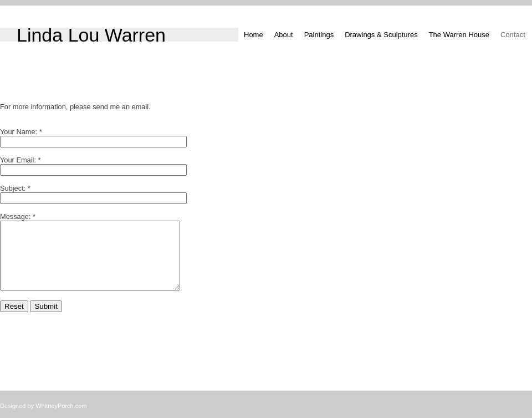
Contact (513, 35)
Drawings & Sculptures (381, 35)
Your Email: (18, 160)
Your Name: (19, 132)
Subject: (13, 188)
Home (254, 35)
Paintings (319, 35)
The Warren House (459, 35)
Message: (15, 216)
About (284, 35)
